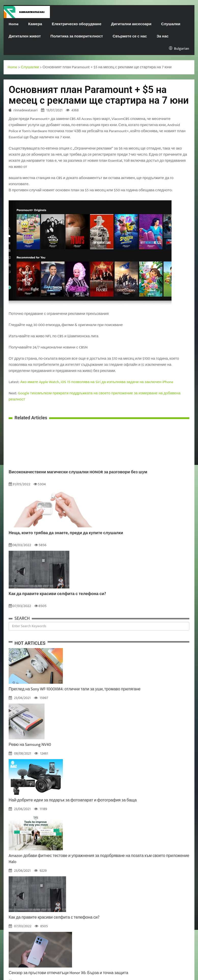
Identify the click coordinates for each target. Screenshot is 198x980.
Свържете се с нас (130, 36)
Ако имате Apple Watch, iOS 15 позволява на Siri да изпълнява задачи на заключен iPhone (97, 382)
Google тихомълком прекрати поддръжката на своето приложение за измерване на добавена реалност (95, 396)
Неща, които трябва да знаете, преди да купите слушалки (66, 533)
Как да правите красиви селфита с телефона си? (57, 594)
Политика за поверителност (77, 36)
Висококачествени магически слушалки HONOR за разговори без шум (78, 472)
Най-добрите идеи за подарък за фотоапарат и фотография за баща (73, 800)
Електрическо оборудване (76, 24)
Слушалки (171, 24)
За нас (162, 36)
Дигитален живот (25, 36)
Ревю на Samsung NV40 (30, 745)
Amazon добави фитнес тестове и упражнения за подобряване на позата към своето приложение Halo (99, 859)
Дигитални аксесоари (131, 24)
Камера (35, 24)
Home (14, 24)
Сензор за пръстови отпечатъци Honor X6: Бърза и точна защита (68, 973)
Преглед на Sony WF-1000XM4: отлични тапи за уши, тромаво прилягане (75, 689)
